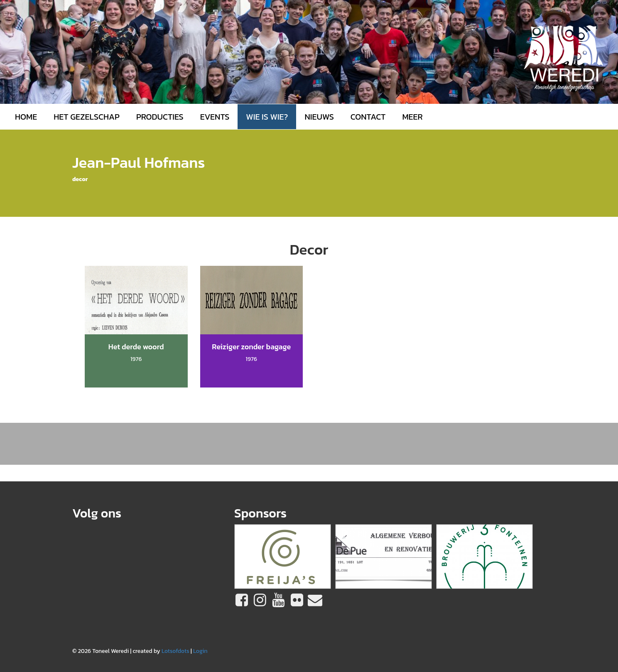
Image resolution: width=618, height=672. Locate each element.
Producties (160, 117)
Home (26, 117)
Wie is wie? (267, 117)
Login (200, 651)
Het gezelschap (87, 117)
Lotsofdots (175, 651)
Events (215, 117)
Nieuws (319, 117)
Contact (368, 117)
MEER (412, 117)
